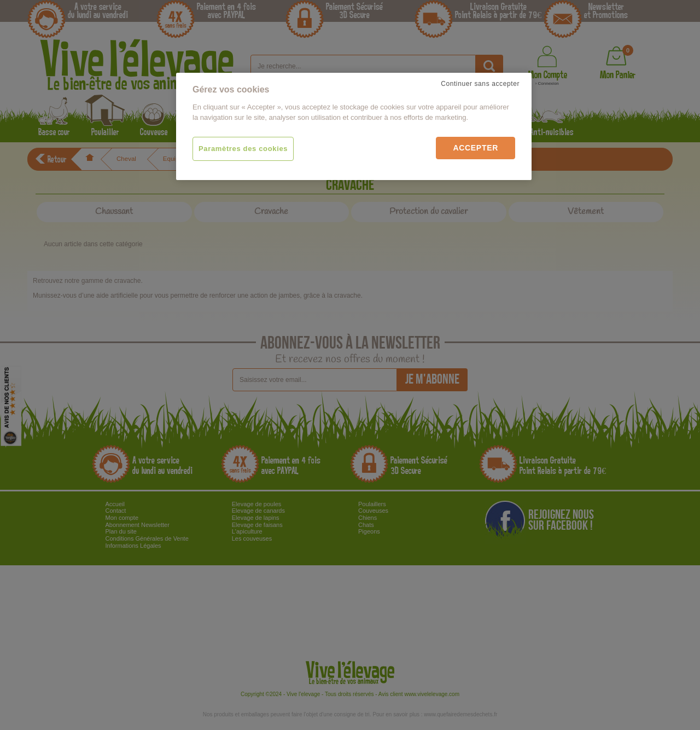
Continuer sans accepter (480, 84)
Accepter (476, 148)
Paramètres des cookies (243, 149)
